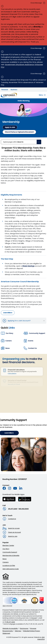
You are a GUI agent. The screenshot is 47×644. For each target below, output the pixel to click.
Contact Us (12, 519)
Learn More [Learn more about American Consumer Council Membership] (8, 313)
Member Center (8, 545)
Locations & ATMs (9, 566)
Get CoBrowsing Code (11, 569)
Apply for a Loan (14, 528)
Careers (6, 562)
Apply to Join (13, 536)
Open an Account (14, 532)
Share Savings (28, 266)
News (5, 559)
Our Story (6, 549)
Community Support (10, 552)
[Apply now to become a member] (10, 127)
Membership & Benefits (11, 555)
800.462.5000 (24, 509)
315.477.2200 (13, 509)
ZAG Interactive (41, 638)
